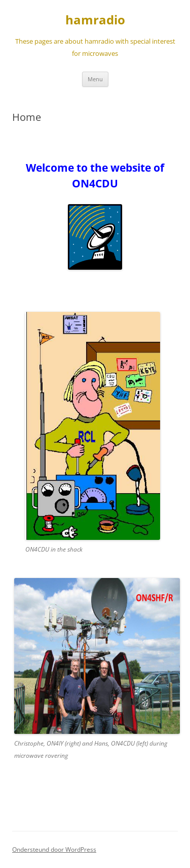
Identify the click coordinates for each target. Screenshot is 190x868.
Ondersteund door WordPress (54, 849)
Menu (95, 79)
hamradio (95, 20)
